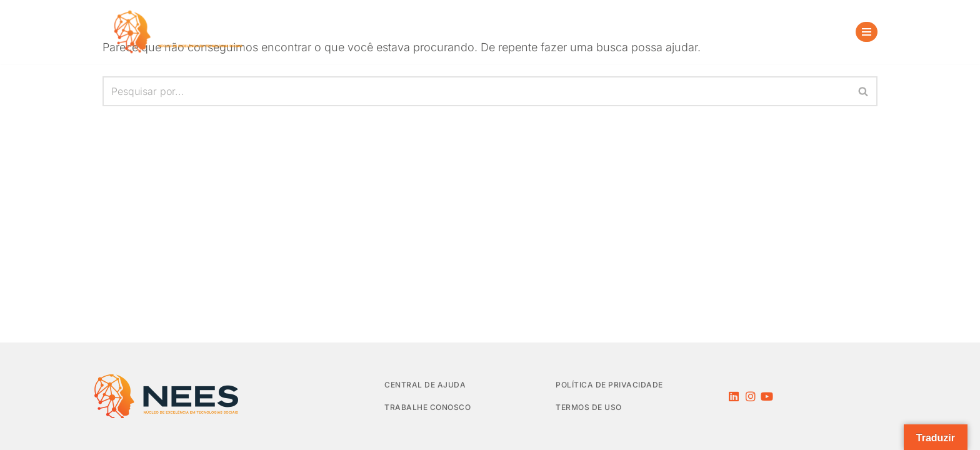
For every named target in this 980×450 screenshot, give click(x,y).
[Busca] (828, 32)
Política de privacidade (609, 385)
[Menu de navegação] (867, 32)
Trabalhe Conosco (427, 407)
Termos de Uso (589, 407)
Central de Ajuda (425, 385)
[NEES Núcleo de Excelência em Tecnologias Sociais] (181, 32)
